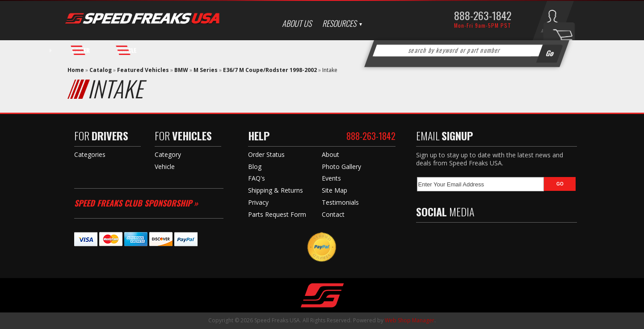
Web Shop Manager (410, 320)
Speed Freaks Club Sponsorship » (136, 203)
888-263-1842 (483, 15)
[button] (467, 51)
